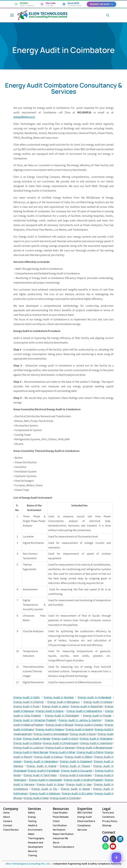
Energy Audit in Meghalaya (41, 761)
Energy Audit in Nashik (80, 729)
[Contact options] (116, 857)
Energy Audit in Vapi (79, 784)
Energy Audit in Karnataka (76, 775)
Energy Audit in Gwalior (89, 725)
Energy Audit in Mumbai (59, 697)
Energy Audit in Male (36, 798)
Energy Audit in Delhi (27, 697)
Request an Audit (101, 4)
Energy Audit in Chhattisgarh (61, 743)
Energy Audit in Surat (83, 734)
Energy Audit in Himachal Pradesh (35, 720)
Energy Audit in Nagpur (50, 729)
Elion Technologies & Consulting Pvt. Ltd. (28, 864)
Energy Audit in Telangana (96, 739)
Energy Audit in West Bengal (31, 752)
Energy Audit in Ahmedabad (51, 734)
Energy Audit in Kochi (65, 739)
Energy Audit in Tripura (75, 766)
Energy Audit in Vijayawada (45, 780)
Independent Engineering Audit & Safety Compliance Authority (87, 864)
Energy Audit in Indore (50, 711)
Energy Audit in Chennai (29, 702)
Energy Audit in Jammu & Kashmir (80, 720)
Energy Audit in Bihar (62, 752)
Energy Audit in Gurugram (77, 771)
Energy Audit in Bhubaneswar (95, 748)
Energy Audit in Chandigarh (62, 716)
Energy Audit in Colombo (65, 798)
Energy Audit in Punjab (97, 716)
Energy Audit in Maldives (45, 793)
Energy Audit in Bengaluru (64, 702)
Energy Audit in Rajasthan (87, 706)
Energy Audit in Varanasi (60, 748)
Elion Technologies (48, 14)
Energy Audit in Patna (90, 752)
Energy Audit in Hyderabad (94, 697)
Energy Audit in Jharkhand (96, 743)
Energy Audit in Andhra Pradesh (84, 780)
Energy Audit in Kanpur (48, 757)
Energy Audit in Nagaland (76, 761)
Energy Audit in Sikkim (79, 757)
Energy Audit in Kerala (37, 739)
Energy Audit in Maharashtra (84, 711)
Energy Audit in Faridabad (44, 771)
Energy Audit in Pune (26, 706)
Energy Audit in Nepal (75, 789)
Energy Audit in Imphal (42, 766)
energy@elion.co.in (24, 117)
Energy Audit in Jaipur (56, 706)
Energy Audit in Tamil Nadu (40, 775)
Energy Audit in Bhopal (60, 725)
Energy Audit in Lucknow (29, 748)
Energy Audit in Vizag (50, 784)
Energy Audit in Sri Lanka (77, 793)
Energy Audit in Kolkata (98, 702)
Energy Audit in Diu (44, 789)
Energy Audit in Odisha (27, 743)
